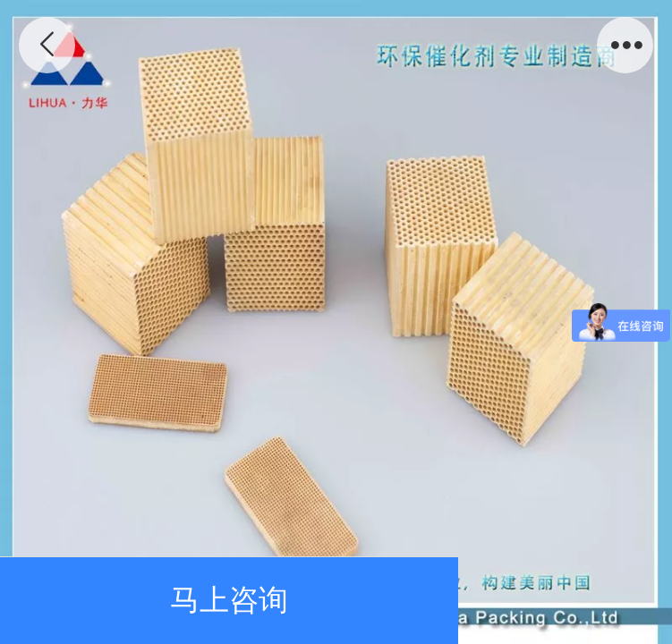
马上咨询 (229, 600)
